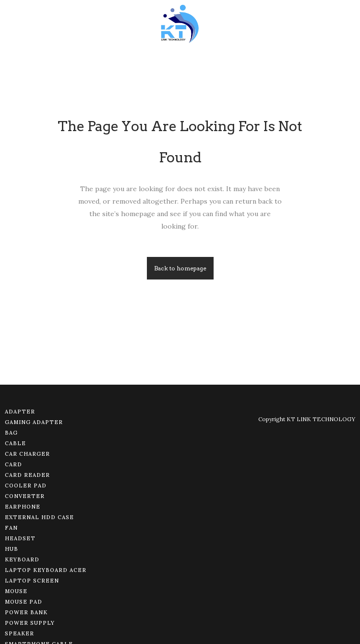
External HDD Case (39, 517)
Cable (15, 443)
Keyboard (22, 559)
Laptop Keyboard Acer (46, 570)
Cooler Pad (26, 486)
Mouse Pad (24, 602)
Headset (20, 538)
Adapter (20, 412)
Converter (25, 496)
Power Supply (30, 623)
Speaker (19, 633)
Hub (12, 549)
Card (13, 464)
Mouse (16, 591)
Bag (11, 433)
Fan (11, 528)
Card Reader (27, 475)
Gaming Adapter (34, 422)
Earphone (23, 507)
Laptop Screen (32, 581)
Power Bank (26, 612)
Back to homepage (180, 268)
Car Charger (27, 454)
